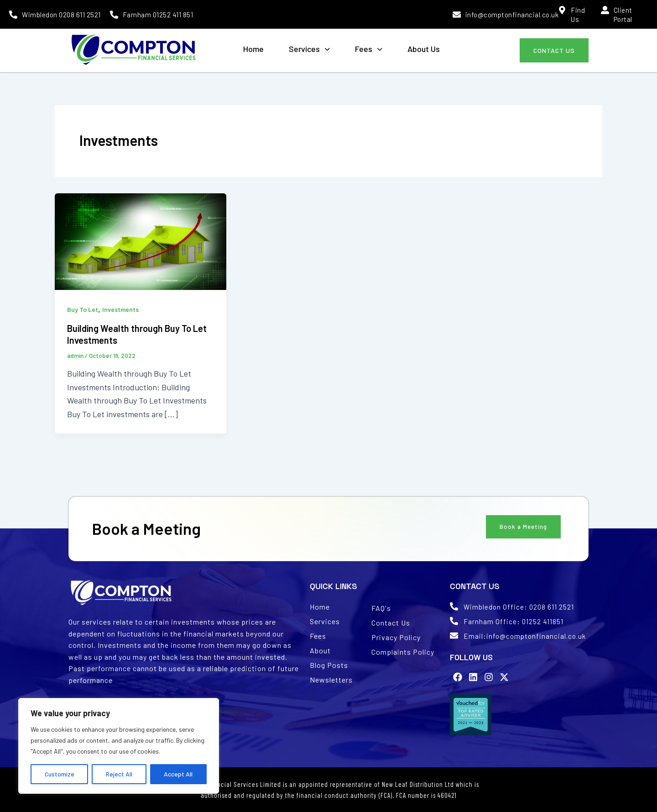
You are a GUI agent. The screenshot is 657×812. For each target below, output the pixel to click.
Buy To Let (83, 309)
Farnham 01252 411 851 (158, 15)
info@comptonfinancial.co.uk (512, 15)
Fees (369, 49)
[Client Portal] (605, 10)
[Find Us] (562, 10)
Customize (60, 774)
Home (253, 49)
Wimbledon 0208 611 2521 (61, 15)
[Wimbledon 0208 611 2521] (13, 15)
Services (309, 49)
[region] (119, 746)
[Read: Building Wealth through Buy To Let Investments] (141, 240)
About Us (424, 49)
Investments (120, 309)
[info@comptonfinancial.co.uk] (457, 15)
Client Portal (623, 15)
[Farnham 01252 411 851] (114, 15)
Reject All (119, 774)
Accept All (178, 774)
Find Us (578, 15)
